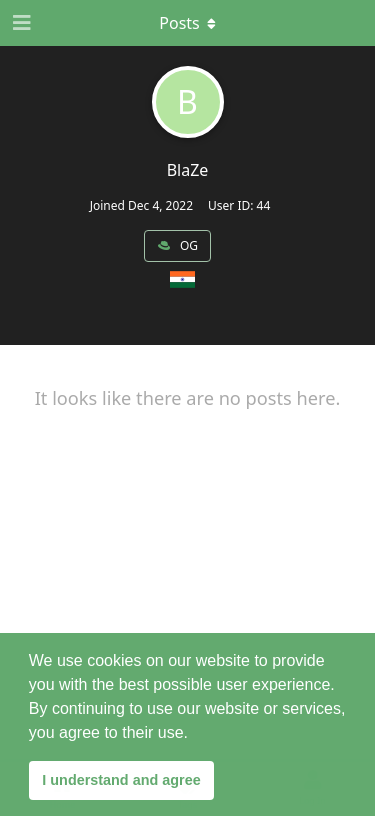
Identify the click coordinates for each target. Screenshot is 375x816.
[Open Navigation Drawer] (20, 23)
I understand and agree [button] (121, 780)
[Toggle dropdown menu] (188, 23)
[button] (195, 734)
